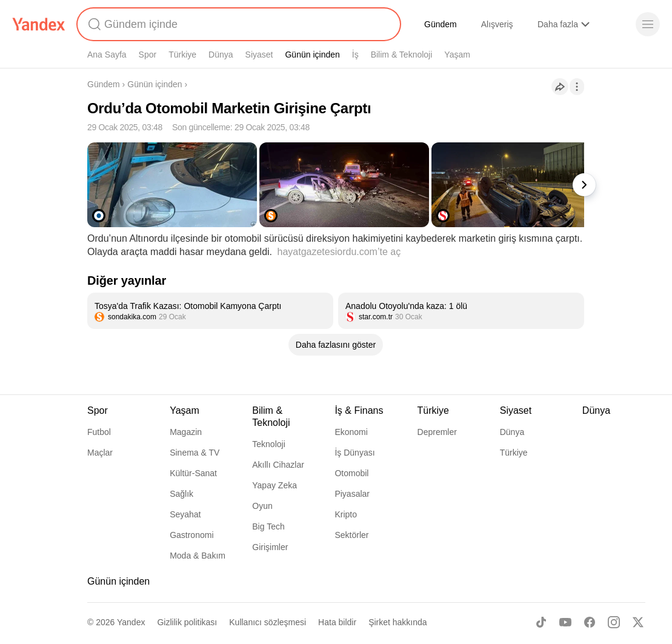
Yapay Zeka (274, 485)
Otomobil (351, 473)
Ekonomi (351, 432)
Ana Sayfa (107, 55)
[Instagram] (614, 622)
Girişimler (270, 547)
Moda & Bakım (198, 556)
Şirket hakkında (398, 622)
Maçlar (100, 453)
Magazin (186, 432)
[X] (638, 622)
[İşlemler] (577, 87)
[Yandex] (39, 24)
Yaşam (457, 55)
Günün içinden (312, 55)
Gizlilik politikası (187, 622)
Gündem (441, 24)
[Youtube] (565, 622)
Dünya (221, 55)
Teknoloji (268, 444)
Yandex (131, 622)
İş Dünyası (354, 453)
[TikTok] (541, 622)
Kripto (346, 514)
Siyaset (259, 55)
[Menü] (648, 24)
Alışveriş (497, 24)
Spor (148, 55)
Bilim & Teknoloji (402, 55)
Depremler (437, 432)
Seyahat (185, 514)
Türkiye (182, 55)
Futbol (99, 432)
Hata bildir (337, 622)
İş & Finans (359, 410)
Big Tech (268, 526)
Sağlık (181, 494)
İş (355, 55)
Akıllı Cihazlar (278, 465)
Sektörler (351, 535)
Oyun (262, 506)
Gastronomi (191, 535)
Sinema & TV (195, 453)
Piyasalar (352, 494)
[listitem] (210, 311)
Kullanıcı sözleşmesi (268, 622)
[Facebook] (590, 622)
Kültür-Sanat (193, 473)
